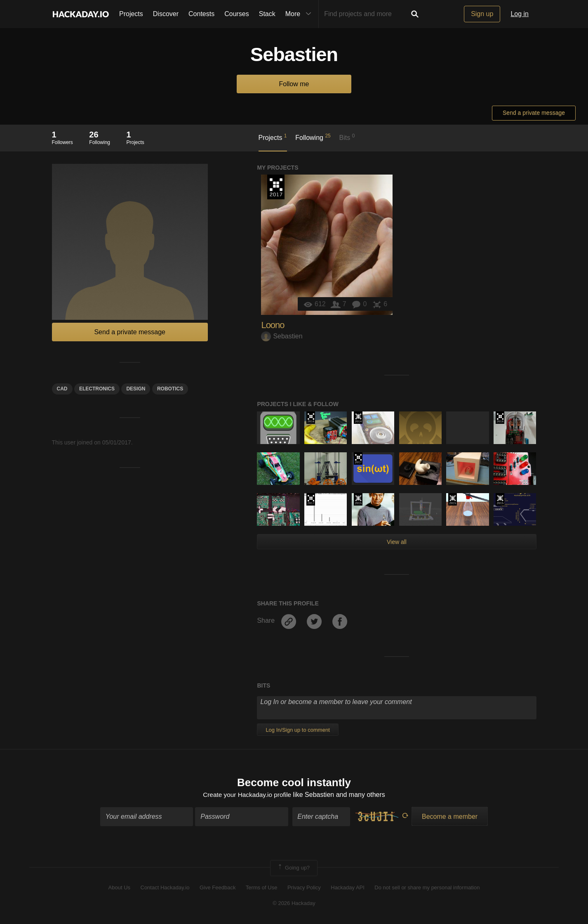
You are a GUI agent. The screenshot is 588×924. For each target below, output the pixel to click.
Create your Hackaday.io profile (247, 795)
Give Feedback (218, 888)
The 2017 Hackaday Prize (276, 187)
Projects (131, 14)
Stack (267, 14)
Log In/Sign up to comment (298, 730)
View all (397, 542)
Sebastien (282, 336)
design (136, 389)
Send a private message (534, 113)
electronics (97, 389)
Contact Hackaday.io (165, 888)
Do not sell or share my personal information (427, 888)
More (300, 14)
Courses (237, 14)
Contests (201, 14)
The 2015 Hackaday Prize (358, 499)
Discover (166, 14)
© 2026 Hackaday (294, 904)
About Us (119, 888)
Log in (520, 14)
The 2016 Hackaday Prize (311, 418)
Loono (273, 325)
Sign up (482, 14)
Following (313, 137)
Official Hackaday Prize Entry (358, 418)
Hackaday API (348, 888)
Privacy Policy (304, 888)
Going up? (293, 869)
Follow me (294, 84)
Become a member (450, 817)
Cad (62, 389)
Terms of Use (262, 888)
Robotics (170, 389)
